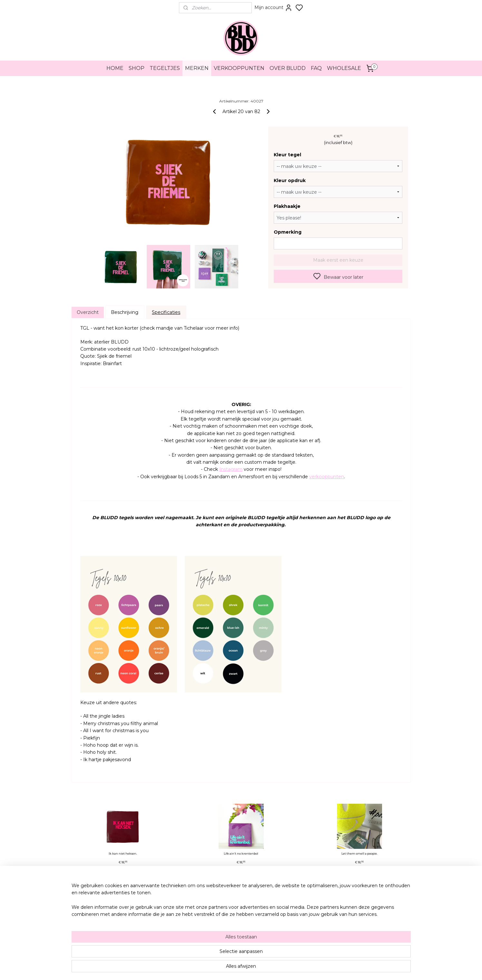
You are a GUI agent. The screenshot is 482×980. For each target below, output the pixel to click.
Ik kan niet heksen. (123, 854)
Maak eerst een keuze (338, 260)
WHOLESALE (344, 68)
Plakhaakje (287, 206)
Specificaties (166, 312)
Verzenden (147, 920)
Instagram (231, 469)
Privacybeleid (149, 908)
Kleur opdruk (290, 180)
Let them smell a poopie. (359, 854)
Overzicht (87, 312)
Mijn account (273, 8)
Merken (144, 931)
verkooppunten (327, 477)
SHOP (137, 68)
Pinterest (287, 920)
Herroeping (147, 914)
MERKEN (197, 68)
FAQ (316, 68)
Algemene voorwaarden (158, 903)
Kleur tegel (287, 155)
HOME (115, 68)
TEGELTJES (165, 68)
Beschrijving (125, 312)
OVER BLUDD (288, 68)
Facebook (288, 908)
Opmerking (288, 232)
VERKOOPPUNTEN (239, 68)
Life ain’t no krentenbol (241, 854)
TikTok (285, 914)
